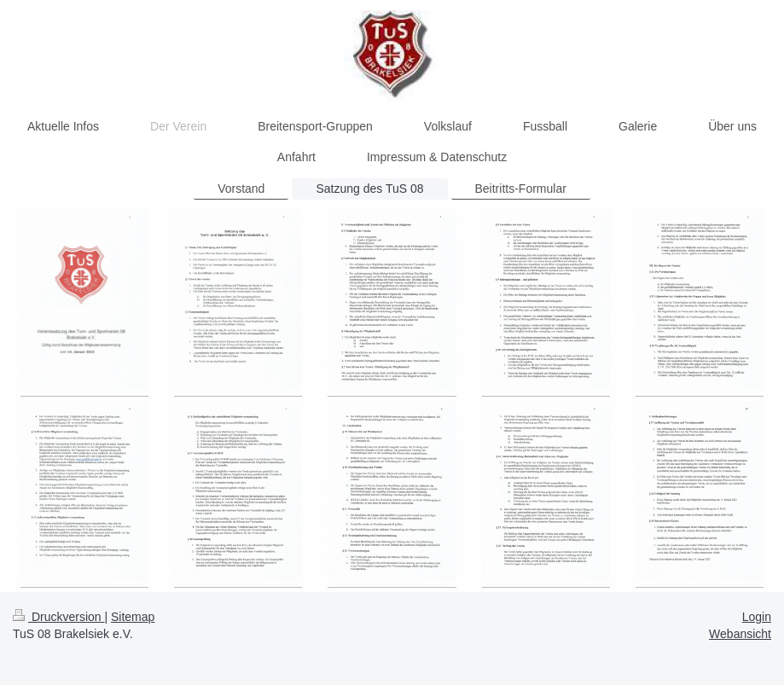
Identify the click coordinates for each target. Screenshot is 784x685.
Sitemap (133, 617)
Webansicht (740, 634)
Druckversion (58, 617)
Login (757, 617)
